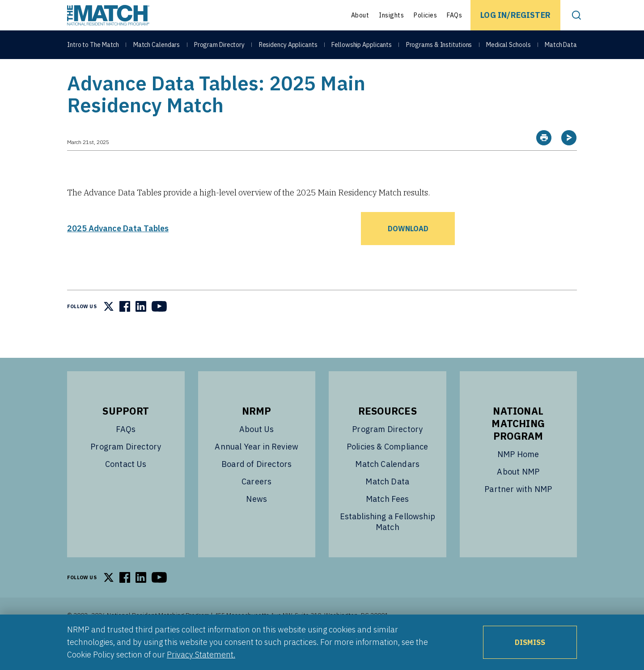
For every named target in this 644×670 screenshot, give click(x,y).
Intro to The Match (93, 46)
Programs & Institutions (439, 46)
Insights (391, 15)
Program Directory (219, 46)
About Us (256, 452)
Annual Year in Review (256, 469)
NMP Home (518, 477)
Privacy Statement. (201, 655)
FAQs (454, 15)
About (360, 15)
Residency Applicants (288, 46)
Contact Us (126, 486)
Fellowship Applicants (362, 46)
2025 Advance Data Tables (118, 251)
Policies (425, 15)
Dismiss (530, 642)
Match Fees (388, 521)
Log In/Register (515, 15)
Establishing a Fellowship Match (388, 544)
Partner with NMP (518, 511)
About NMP (518, 494)
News (256, 521)
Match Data (561, 46)
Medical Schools (508, 46)
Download (408, 251)
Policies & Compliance (388, 469)
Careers (256, 504)
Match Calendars (157, 46)
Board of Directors (256, 486)
